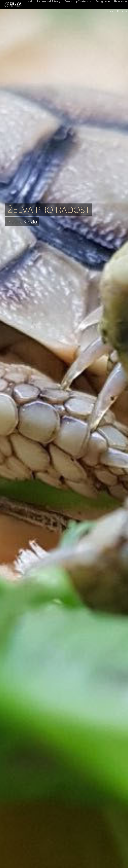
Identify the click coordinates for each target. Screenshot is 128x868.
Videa (109, 11)
